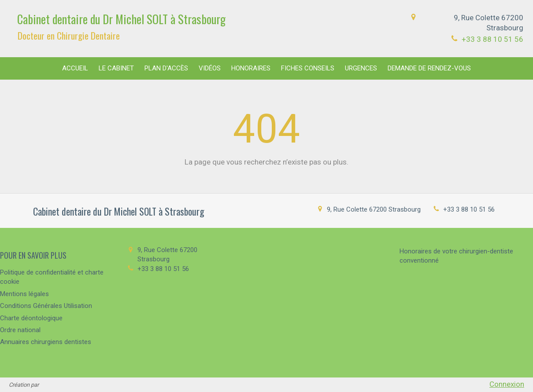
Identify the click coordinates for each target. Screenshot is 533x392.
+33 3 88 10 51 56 (492, 39)
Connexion (507, 384)
